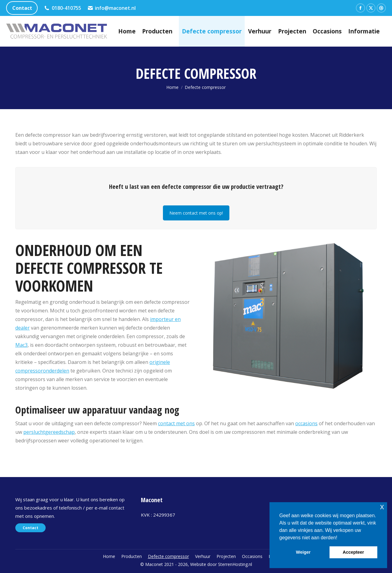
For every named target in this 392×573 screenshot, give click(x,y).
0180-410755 (62, 8)
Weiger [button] (303, 552)
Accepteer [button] (353, 552)
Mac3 (21, 345)
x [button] (382, 507)
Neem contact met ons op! (196, 213)
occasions (306, 423)
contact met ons (176, 423)
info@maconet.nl (112, 8)
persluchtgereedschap (49, 432)
